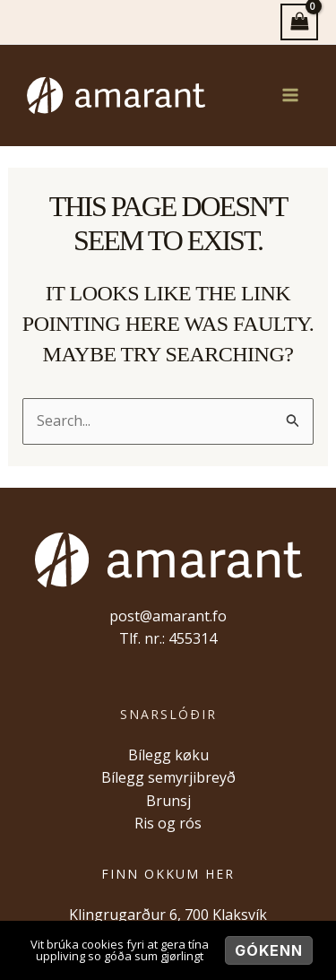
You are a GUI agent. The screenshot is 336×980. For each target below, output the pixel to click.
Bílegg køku (168, 755)
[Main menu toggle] (290, 95)
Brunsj (168, 801)
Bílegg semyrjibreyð (168, 777)
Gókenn (269, 950)
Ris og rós (168, 823)
